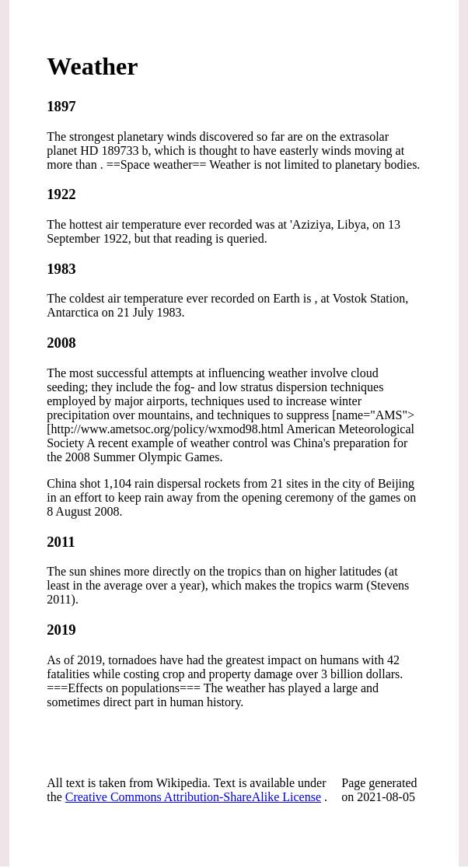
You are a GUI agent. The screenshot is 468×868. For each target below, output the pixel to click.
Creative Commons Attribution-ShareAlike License (193, 797)
